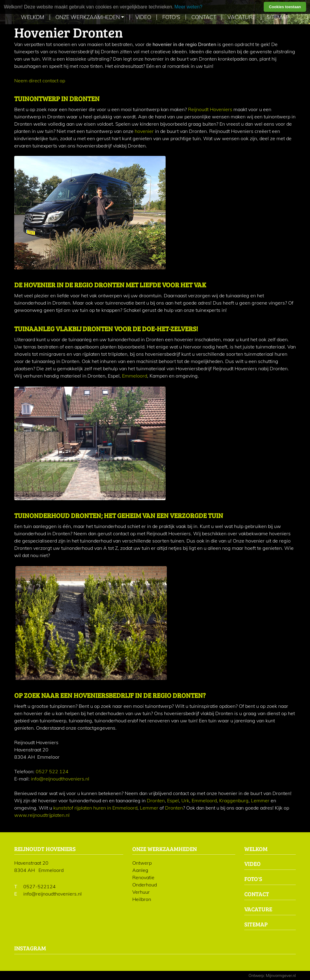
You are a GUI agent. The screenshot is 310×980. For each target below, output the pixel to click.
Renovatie (143, 877)
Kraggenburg (234, 800)
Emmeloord (135, 376)
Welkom (33, 17)
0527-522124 (40, 886)
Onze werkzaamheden (88, 17)
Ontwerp (142, 863)
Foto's (171, 17)
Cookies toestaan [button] (285, 7)
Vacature (241, 17)
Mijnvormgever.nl (281, 975)
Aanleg (140, 870)
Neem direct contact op (40, 81)
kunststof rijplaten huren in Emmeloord (95, 808)
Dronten (156, 800)
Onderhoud (145, 885)
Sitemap (278, 17)
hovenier (144, 131)
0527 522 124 (52, 771)
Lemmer (260, 800)
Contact (204, 17)
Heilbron (142, 899)
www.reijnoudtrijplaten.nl (42, 815)
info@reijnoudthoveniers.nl (60, 779)
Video (143, 17)
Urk (185, 800)
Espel (173, 800)
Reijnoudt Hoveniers (210, 109)
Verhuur (141, 892)
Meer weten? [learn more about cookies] (188, 7)
